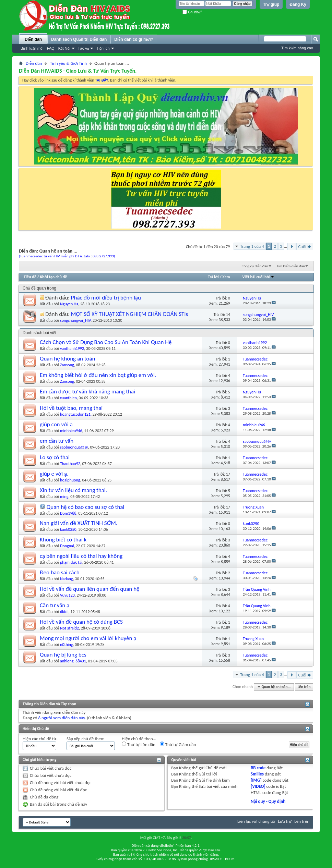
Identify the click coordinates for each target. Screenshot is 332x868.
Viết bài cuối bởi (258, 277)
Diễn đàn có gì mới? (134, 39)
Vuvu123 (67, 595)
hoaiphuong (70, 480)
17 (228, 474)
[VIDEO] (258, 786)
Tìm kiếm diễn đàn (291, 266)
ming (64, 497)
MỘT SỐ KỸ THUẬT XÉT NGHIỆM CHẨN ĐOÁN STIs (129, 314)
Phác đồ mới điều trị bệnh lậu (106, 298)
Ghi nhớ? (192, 12)
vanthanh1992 (72, 349)
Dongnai (67, 546)
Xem (226, 277)
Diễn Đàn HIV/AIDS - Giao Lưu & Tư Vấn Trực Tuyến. (78, 71)
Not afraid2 (69, 628)
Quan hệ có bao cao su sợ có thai (86, 507)
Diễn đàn (33, 39)
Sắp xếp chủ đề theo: (85, 739)
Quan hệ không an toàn (67, 359)
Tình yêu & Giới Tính (68, 63)
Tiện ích (103, 48)
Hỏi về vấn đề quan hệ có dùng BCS (81, 622)
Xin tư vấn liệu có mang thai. (73, 490)
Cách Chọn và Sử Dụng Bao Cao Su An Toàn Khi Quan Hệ (106, 342)
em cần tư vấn (57, 441)
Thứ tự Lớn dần (139, 744)
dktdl (64, 612)
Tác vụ (84, 48)
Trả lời (213, 277)
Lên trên (304, 687)
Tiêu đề (30, 277)
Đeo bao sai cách (60, 572)
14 (228, 315)
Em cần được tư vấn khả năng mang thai (87, 392)
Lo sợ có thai (55, 457)
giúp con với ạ (56, 424)
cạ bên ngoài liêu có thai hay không (81, 556)
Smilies (257, 774)
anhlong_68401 (73, 661)
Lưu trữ (285, 821)
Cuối (305, 247)
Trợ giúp (271, 4)
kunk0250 (68, 529)
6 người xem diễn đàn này (61, 718)
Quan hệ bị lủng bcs (63, 655)
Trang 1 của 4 (252, 246)
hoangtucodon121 (75, 414)
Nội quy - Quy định (268, 801)
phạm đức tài (71, 562)
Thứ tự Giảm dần (178, 744)
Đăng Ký (298, 4)
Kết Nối (64, 48)
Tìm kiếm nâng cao (297, 48)
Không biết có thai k (63, 540)
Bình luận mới (32, 48)
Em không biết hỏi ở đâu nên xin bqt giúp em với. (98, 375)
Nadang (67, 579)
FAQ (51, 48)
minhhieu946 (71, 431)
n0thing (67, 645)
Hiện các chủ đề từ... (41, 739)
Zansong (67, 365)
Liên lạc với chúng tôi (256, 821)
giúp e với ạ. (54, 474)
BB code (258, 768)
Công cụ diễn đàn (255, 266)
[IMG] (256, 780)
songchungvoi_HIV (75, 320)
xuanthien (68, 398)
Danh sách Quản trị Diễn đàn (79, 39)
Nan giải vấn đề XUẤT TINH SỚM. (79, 523)
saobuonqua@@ (74, 447)
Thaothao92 (70, 464)
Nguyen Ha (69, 304)
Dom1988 (68, 513)
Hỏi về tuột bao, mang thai (71, 408)
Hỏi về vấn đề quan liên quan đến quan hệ (90, 589)
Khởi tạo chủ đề (54, 277)
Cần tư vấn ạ (55, 605)
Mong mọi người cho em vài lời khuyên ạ (88, 638)
